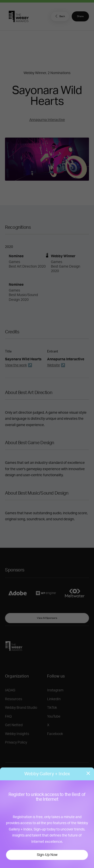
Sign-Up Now (47, 855)
